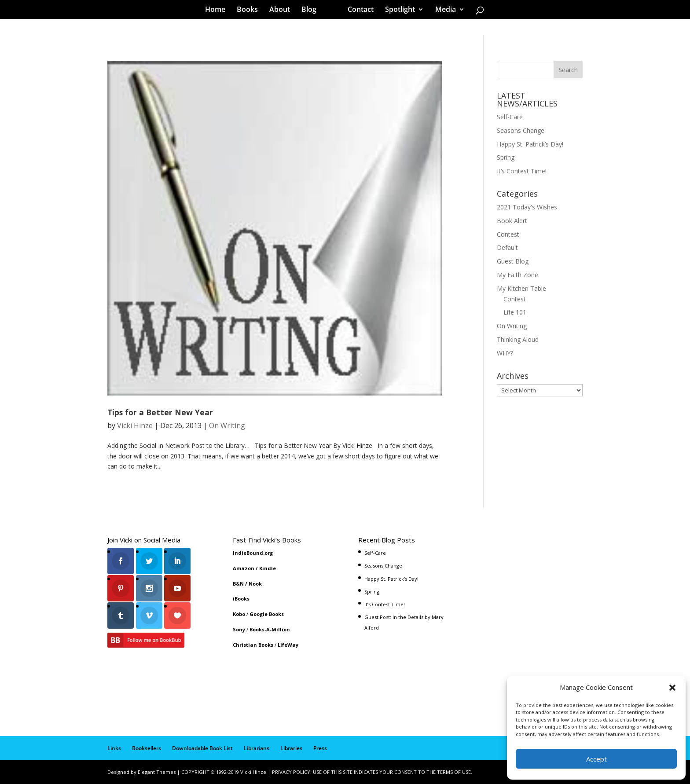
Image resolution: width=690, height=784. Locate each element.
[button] (672, 688)
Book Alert (512, 221)
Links (114, 748)
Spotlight (397, 11)
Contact (358, 11)
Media (442, 11)
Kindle (268, 568)
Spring (506, 157)
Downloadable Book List (202, 748)
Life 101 (515, 312)
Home (218, 11)
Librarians (257, 748)
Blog (312, 11)
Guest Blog (513, 261)
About (283, 11)
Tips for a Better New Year (160, 412)
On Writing (227, 425)
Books (250, 11)
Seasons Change (521, 130)
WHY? (505, 353)
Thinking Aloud (518, 339)
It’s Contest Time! (522, 171)
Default (507, 247)
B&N (238, 584)
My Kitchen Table (521, 288)
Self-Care (510, 117)
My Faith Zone (517, 275)
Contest (508, 234)
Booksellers (147, 748)
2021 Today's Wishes (527, 207)
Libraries (291, 748)
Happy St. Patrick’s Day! (530, 144)
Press (320, 748)
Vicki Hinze (135, 425)
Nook (255, 584)
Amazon (244, 568)
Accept (596, 759)
